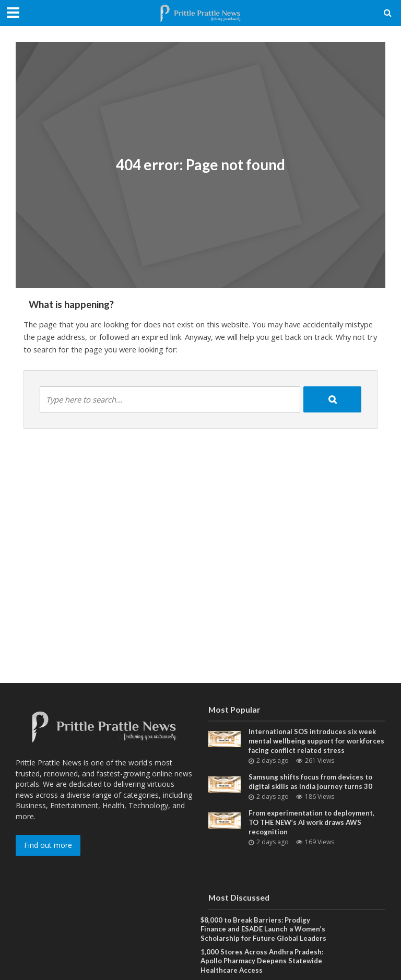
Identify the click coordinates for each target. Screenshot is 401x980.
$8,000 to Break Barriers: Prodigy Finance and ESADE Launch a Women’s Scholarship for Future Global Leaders (263, 929)
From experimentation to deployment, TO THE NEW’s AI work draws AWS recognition (311, 822)
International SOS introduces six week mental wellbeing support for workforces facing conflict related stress (316, 741)
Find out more (48, 845)
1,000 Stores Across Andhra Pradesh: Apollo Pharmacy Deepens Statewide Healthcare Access (262, 961)
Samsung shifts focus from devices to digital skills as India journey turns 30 (310, 782)
